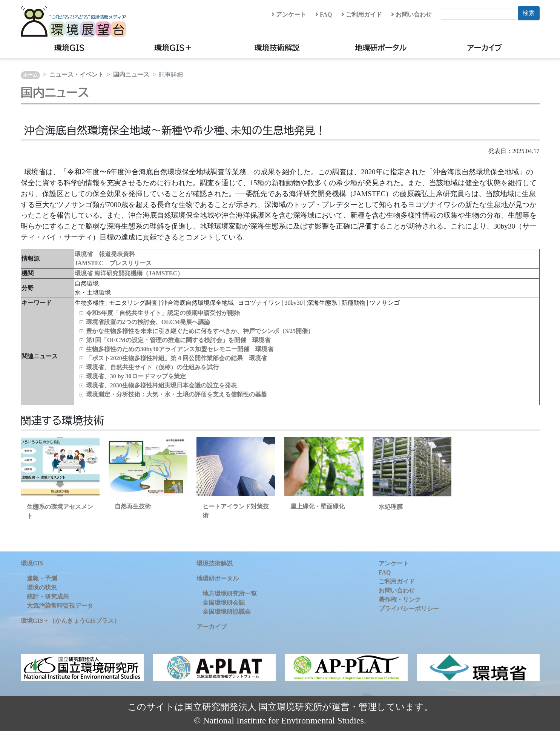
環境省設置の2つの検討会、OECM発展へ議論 (148, 322)
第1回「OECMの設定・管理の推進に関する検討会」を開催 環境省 (178, 340)
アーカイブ (485, 48)
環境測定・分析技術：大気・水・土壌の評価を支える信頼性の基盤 (176, 394)
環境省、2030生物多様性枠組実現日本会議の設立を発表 (161, 385)
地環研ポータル (381, 48)
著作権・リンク (400, 600)
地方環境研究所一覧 (230, 594)
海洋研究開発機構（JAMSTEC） (139, 273)
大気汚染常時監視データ (60, 606)
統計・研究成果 (48, 597)
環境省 (84, 273)
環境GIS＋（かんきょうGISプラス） (70, 621)
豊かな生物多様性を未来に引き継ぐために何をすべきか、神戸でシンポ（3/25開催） (200, 331)
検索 (529, 13)
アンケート (289, 15)
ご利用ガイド (362, 15)
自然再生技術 (133, 506)
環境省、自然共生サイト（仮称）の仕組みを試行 (152, 367)
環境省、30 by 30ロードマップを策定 (136, 376)
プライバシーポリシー (409, 609)
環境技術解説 (277, 48)
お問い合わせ (411, 15)
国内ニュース (131, 74)
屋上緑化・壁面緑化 (318, 506)
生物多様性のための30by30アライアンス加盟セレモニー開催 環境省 (180, 349)
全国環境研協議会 (227, 612)
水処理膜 (391, 507)
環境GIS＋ (173, 48)
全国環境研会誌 (224, 603)
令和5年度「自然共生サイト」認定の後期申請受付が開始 (163, 313)
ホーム (30, 75)
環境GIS (70, 48)
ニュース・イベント (77, 74)
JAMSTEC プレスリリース (113, 263)
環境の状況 (42, 587)
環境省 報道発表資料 (105, 254)
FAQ (324, 15)
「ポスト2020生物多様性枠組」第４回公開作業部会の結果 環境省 (176, 358)
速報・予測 (42, 578)
